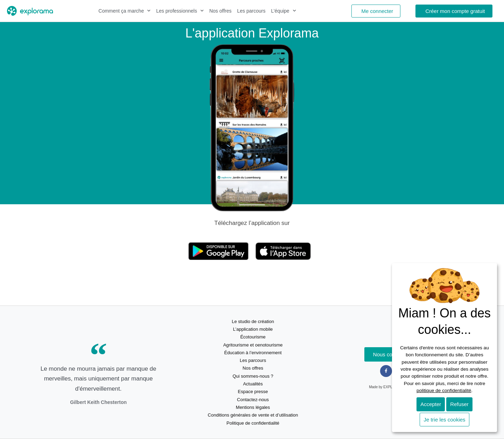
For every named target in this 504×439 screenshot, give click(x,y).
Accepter (431, 404)
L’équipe (283, 11)
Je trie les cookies (444, 420)
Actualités (253, 384)
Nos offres (220, 11)
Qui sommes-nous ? (253, 376)
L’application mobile (253, 329)
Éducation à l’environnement (253, 353)
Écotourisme (253, 337)
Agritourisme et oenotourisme (253, 345)
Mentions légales (253, 407)
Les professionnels (180, 11)
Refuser (459, 404)
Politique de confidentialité (253, 423)
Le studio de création (253, 321)
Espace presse (253, 392)
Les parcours (251, 11)
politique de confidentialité (444, 390)
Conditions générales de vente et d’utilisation (253, 415)
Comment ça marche (124, 11)
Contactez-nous (253, 400)
